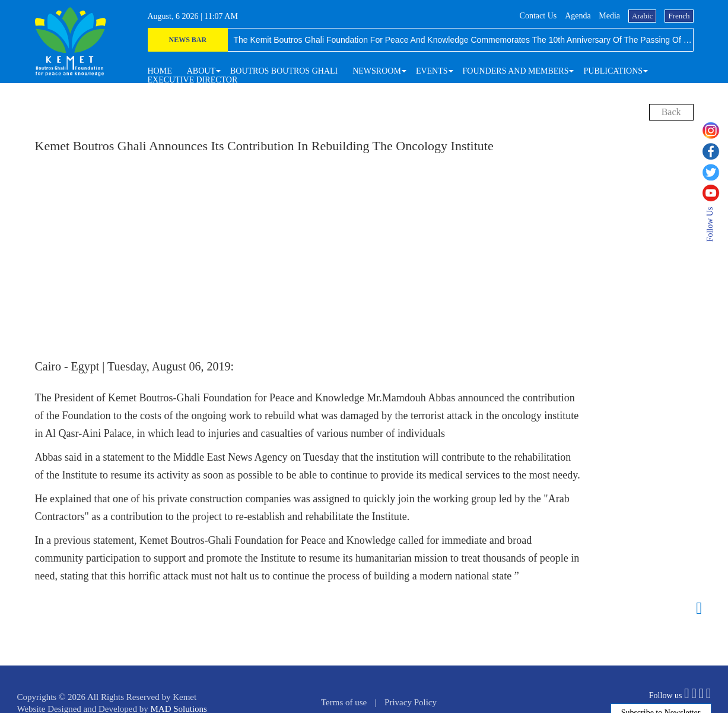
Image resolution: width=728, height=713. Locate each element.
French (679, 16)
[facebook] (715, 151)
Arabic (642, 16)
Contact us (538, 16)
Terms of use (344, 702)
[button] (201, 71)
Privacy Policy (411, 702)
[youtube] (715, 193)
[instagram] (715, 131)
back (671, 112)
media (609, 16)
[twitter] (715, 172)
